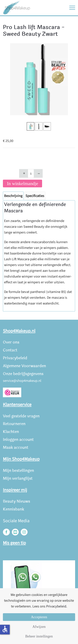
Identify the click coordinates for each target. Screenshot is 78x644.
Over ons (11, 342)
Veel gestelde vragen (21, 416)
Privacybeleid (15, 358)
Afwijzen (39, 627)
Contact (10, 350)
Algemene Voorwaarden (24, 366)
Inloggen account (18, 440)
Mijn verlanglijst (18, 478)
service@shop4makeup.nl (22, 381)
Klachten (11, 432)
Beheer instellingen (39, 636)
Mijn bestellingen (18, 471)
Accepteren (39, 617)
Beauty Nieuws (17, 501)
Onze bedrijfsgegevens (23, 374)
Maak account (16, 448)
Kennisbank (14, 509)
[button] (72, 8)
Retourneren (14, 424)
